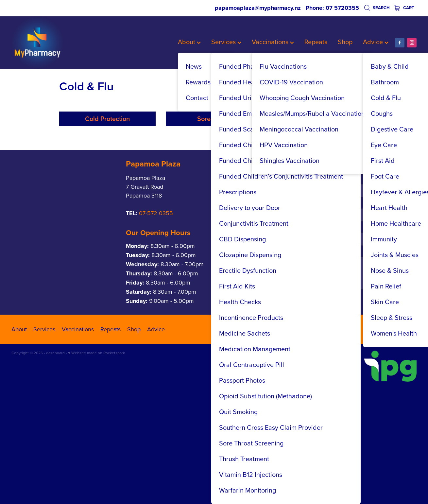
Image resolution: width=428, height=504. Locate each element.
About (189, 42)
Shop (345, 42)
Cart (404, 8)
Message (312, 317)
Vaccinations (273, 42)
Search (377, 8)
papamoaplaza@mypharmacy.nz (258, 8)
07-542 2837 (244, 276)
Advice (376, 42)
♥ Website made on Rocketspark (96, 417)
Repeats (316, 42)
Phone (309, 268)
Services (226, 42)
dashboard (55, 417)
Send (315, 366)
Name (309, 244)
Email (308, 293)
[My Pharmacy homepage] (52, 43)
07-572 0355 (156, 277)
